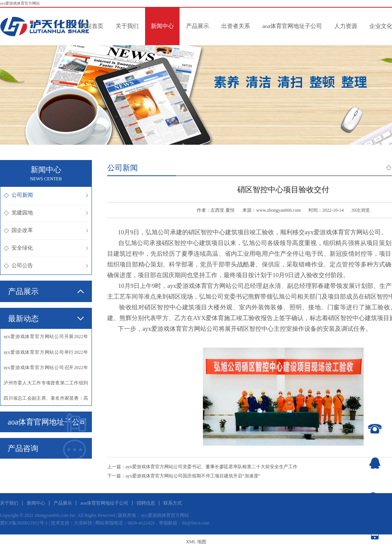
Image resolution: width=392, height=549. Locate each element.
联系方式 (173, 503)
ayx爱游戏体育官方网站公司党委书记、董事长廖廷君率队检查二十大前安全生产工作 (212, 467)
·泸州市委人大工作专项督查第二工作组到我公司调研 (46, 385)
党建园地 (46, 213)
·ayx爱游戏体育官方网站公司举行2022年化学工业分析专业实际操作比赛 (46, 355)
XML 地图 (196, 542)
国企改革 (46, 230)
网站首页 (92, 26)
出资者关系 (236, 26)
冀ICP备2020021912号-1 (24, 523)
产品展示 (198, 26)
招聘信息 (146, 503)
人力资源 (346, 26)
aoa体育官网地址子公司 (292, 26)
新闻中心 (162, 26)
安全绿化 (46, 248)
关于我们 (127, 26)
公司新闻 (46, 195)
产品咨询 (47, 449)
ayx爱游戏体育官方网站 (20, 3)
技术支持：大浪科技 (72, 523)
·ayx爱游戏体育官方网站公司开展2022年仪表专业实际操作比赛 (46, 339)
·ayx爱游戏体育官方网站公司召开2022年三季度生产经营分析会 (46, 370)
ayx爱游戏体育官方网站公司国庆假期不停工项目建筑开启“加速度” (193, 476)
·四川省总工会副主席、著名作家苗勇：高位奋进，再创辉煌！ (46, 400)
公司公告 (46, 266)
